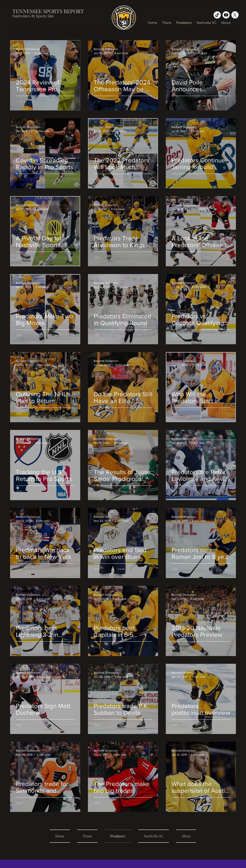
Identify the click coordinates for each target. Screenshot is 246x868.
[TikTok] (217, 15)
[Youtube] (226, 15)
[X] (235, 15)
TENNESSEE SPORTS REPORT (48, 11)
